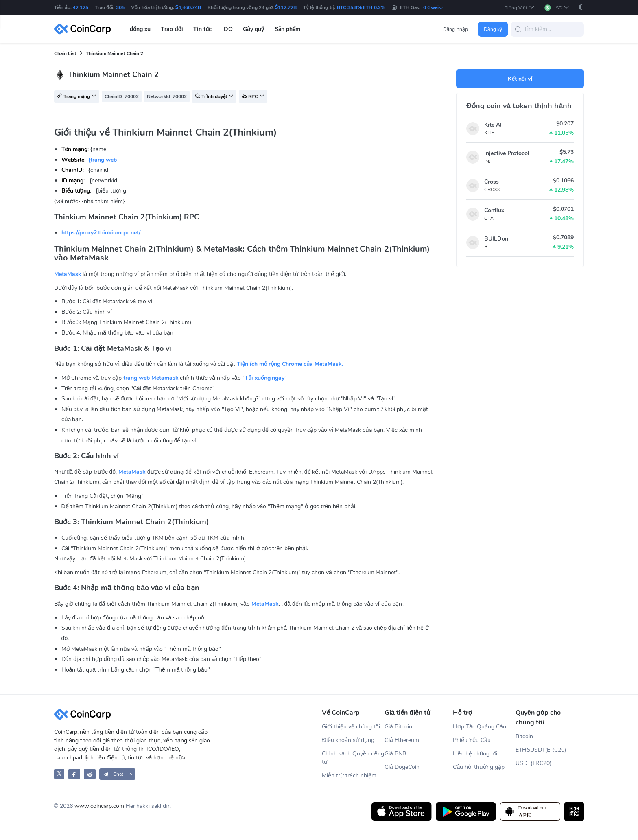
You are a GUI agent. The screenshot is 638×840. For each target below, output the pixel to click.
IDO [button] (227, 29)
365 (120, 7)
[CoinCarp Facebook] (74, 774)
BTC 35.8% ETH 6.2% (361, 7)
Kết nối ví (520, 79)
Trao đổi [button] (172, 29)
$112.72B (286, 7)
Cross (492, 182)
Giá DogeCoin (402, 767)
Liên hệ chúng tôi (475, 754)
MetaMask (68, 274)
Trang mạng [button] (77, 97)
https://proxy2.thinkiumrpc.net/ (101, 233)
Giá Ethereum (402, 740)
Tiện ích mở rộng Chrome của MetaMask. (290, 364)
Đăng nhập (456, 29)
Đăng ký (493, 29)
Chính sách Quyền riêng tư (353, 758)
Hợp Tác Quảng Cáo (479, 727)
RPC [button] (253, 97)
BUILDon (496, 239)
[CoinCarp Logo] (85, 29)
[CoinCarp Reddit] (90, 774)
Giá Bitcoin (398, 727)
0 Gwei (433, 7)
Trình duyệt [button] (214, 97)
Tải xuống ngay (264, 378)
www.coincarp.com (99, 806)
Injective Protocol (507, 153)
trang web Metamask (151, 378)
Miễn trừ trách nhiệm (349, 775)
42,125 (81, 7)
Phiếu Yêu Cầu (472, 740)
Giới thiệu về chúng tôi (351, 727)
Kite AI (493, 125)
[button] (520, 8)
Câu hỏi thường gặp (478, 767)
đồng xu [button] (140, 29)
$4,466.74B (188, 7)
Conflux (494, 210)
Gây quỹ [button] (253, 29)
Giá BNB (395, 754)
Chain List (65, 53)
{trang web (103, 160)
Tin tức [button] (202, 29)
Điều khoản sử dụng (348, 740)
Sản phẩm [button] (288, 29)
